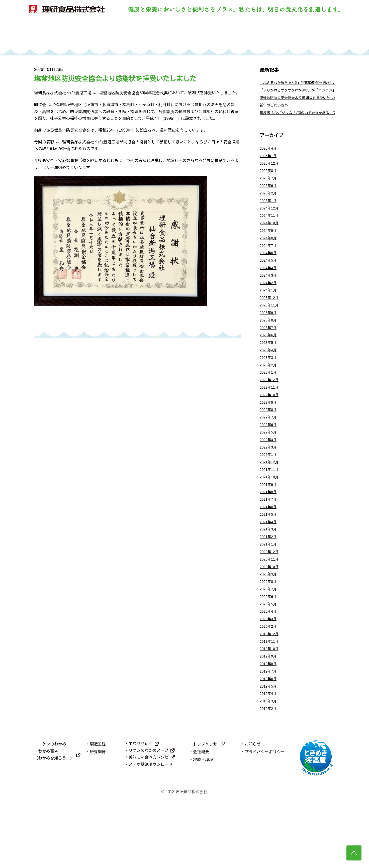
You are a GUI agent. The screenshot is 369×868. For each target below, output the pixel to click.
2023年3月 (269, 387)
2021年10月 (270, 520)
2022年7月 (269, 454)
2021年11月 (270, 512)
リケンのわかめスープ (149, 820)
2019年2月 (269, 778)
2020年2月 (269, 687)
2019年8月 (269, 728)
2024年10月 (270, 238)
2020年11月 (270, 612)
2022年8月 (269, 445)
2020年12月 (270, 604)
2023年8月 (269, 346)
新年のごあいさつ (276, 110)
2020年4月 (269, 670)
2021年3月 (269, 578)
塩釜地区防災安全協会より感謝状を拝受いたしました (308, 101)
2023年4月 (269, 379)
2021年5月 (269, 562)
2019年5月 (269, 753)
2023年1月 (269, 404)
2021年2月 (269, 587)
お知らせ (253, 814)
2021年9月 (269, 529)
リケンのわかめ (115, 34)
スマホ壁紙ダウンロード (151, 834)
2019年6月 (269, 745)
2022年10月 (270, 429)
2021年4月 (269, 570)
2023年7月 (269, 354)
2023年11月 (270, 329)
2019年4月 (269, 762)
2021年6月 (269, 554)
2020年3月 (269, 678)
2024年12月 (270, 221)
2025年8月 (269, 179)
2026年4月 (269, 154)
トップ (70, 34)
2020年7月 (269, 645)
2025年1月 (269, 213)
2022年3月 (269, 487)
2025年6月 (269, 196)
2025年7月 (269, 188)
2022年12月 (270, 412)
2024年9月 (269, 246)
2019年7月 (269, 737)
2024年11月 (270, 229)
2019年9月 (269, 720)
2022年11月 (270, 421)
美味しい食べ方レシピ (149, 827)
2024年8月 (269, 254)
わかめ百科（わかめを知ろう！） (54, 824)
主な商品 (253, 34)
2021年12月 (270, 504)
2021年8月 (269, 537)
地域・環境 (203, 830)
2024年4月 (269, 288)
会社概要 (201, 822)
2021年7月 (269, 545)
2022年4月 (269, 479)
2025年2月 (269, 204)
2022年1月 (269, 496)
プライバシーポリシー (265, 822)
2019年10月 (270, 712)
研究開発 (207, 34)
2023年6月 (269, 362)
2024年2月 (269, 304)
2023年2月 (269, 396)
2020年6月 (269, 653)
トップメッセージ (209, 814)
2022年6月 (269, 462)
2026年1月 (269, 163)
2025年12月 (270, 171)
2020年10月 (270, 620)
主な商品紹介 (141, 813)
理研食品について (299, 34)
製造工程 (162, 34)
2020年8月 (269, 637)
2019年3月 (269, 770)
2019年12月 (270, 695)
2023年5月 (269, 371)
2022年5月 (269, 470)
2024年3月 (269, 296)
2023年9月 (269, 337)
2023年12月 (270, 321)
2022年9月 (269, 437)
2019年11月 (270, 703)
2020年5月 (269, 662)
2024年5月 (269, 279)
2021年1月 (269, 595)
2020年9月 (269, 629)
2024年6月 (269, 271)
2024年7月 (269, 262)
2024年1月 (269, 312)
